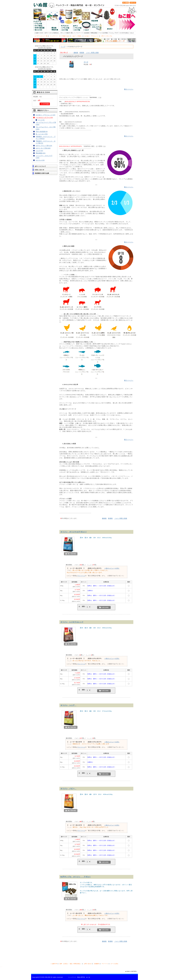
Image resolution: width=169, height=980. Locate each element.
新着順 (82, 53)
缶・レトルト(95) (42, 134)
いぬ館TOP (54, 964)
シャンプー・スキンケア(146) (44, 157)
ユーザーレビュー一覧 (41, 36)
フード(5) (41, 120)
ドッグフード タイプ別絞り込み (60, 36)
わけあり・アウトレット (92, 36)
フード (86, 62)
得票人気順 (92, 53)
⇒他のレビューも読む (112, 568)
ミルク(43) (39, 151)
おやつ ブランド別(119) (44, 146)
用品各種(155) (41, 153)
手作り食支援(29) (42, 131)
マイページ (81, 576)
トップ (63, 47)
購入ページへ (129, 89)
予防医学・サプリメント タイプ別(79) (46, 142)
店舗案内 (97, 964)
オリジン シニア (68, 705)
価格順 (76, 53)
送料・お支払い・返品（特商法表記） (70, 964)
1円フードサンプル (107, 36)
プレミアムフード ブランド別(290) (46, 123)
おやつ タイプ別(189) (43, 148)
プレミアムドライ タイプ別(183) (46, 128)
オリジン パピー (68, 788)
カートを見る (114, 964)
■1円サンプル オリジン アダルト (76, 877)
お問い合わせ (88, 964)
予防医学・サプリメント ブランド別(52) (46, 138)
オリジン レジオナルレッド (72, 622)
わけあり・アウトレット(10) (46, 115)
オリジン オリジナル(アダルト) (74, 532)
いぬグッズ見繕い (77, 36)
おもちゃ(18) (40, 160)
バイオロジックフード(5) (44, 117)
